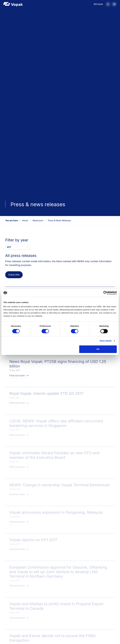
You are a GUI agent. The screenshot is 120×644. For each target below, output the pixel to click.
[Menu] (114, 4)
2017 (18, 247)
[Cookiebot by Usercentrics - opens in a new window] (105, 293)
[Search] (108, 4)
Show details (106, 341)
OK (98, 349)
